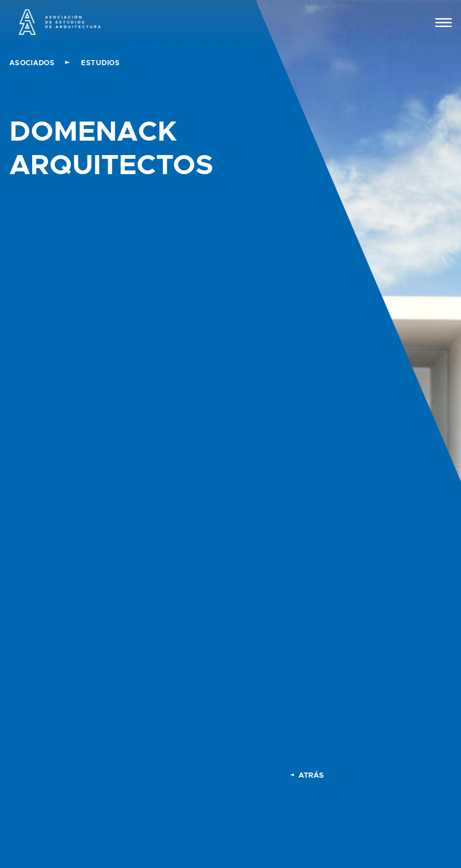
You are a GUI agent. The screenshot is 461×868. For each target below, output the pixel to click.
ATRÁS (311, 775)
